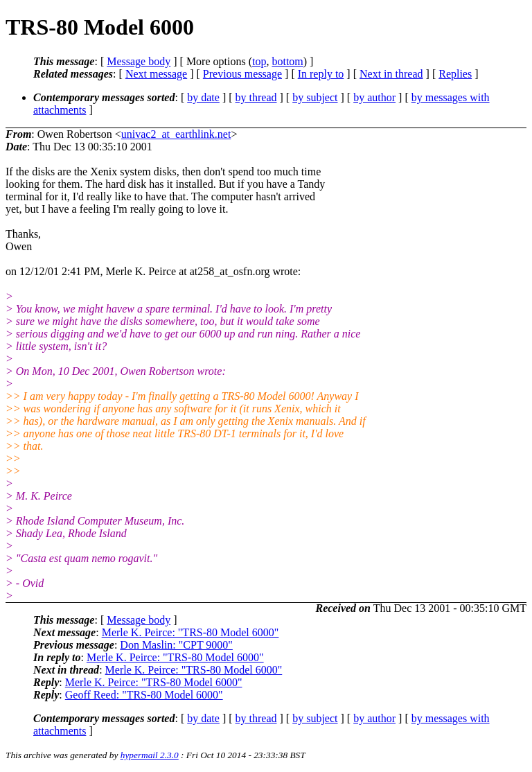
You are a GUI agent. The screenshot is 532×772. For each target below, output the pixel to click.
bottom (287, 61)
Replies (455, 74)
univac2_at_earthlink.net (176, 134)
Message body (139, 61)
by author (374, 97)
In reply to (321, 74)
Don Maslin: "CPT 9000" (176, 645)
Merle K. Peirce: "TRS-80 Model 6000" (190, 632)
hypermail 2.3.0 (150, 755)
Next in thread (391, 74)
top (259, 61)
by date (203, 97)
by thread (256, 97)
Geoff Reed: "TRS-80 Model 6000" (144, 695)
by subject (315, 97)
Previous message (242, 74)
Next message (156, 74)
